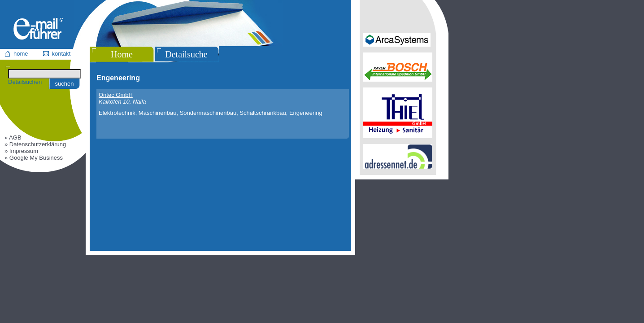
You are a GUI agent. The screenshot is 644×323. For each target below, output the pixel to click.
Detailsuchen (25, 82)
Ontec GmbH (116, 95)
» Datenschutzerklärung (35, 144)
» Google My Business (34, 158)
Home (122, 54)
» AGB (13, 137)
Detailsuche (186, 54)
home (21, 54)
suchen (65, 84)
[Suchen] (44, 74)
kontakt (61, 54)
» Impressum (21, 151)
